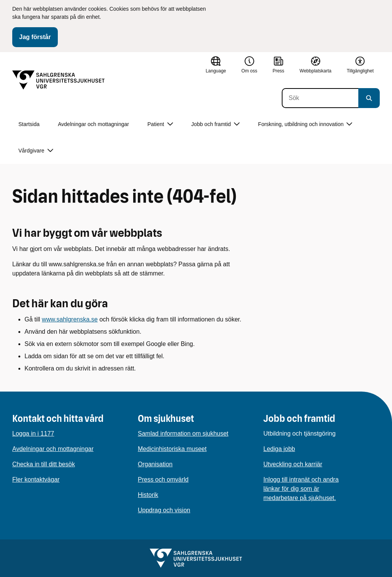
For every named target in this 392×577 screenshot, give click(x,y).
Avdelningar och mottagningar (93, 124)
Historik (148, 495)
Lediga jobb (279, 449)
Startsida (29, 124)
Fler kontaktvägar (36, 479)
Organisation (155, 464)
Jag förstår (35, 37)
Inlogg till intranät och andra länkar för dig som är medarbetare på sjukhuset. (301, 489)
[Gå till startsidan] (59, 80)
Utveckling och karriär (293, 464)
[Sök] (320, 98)
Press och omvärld (163, 479)
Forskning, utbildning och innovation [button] (305, 124)
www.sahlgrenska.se (70, 319)
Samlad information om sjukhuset (183, 434)
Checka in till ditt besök (44, 464)
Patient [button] (160, 124)
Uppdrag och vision (164, 510)
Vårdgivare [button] (36, 151)
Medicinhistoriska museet (172, 449)
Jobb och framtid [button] (216, 124)
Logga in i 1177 (33, 434)
